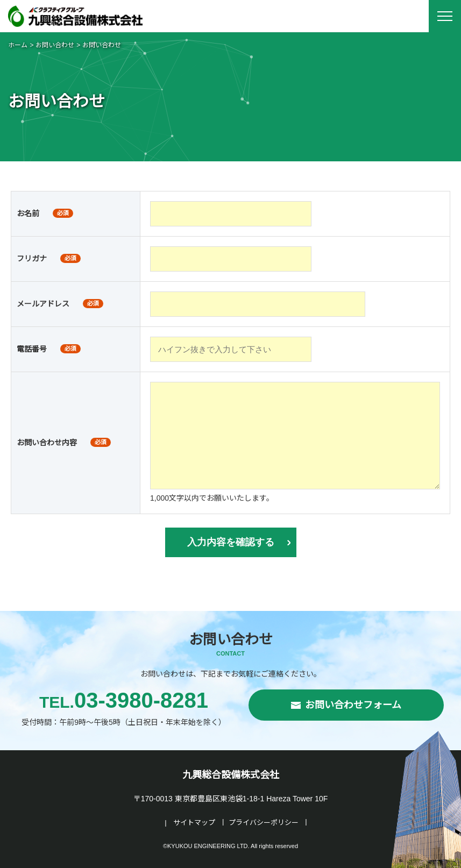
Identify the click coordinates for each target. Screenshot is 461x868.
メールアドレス (43, 304)
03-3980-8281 (124, 700)
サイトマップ (194, 823)
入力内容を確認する (231, 542)
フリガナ (32, 259)
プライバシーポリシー (264, 823)
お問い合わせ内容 (47, 443)
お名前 (28, 214)
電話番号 (32, 349)
